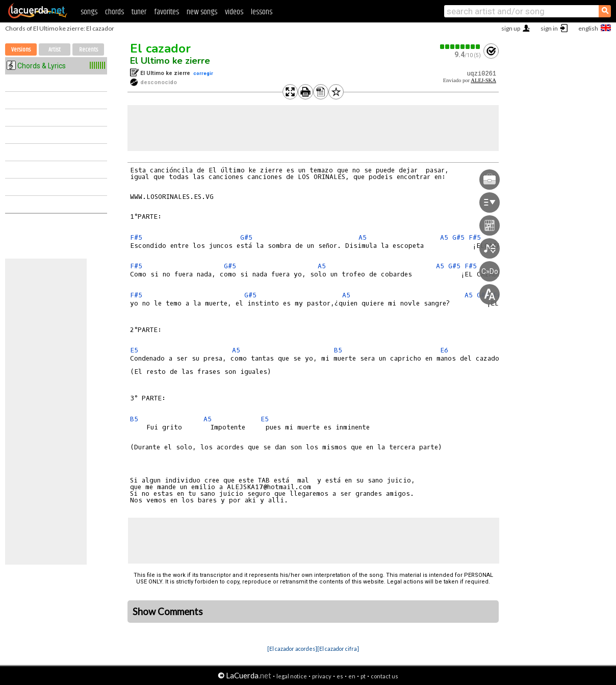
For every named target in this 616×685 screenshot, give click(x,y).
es (340, 676)
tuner (139, 12)
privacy (322, 676)
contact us (384, 676)
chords (114, 12)
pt (363, 676)
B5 (338, 350)
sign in (549, 28)
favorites (166, 12)
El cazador (160, 48)
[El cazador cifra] (338, 649)
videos (234, 12)
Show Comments (168, 612)
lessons (262, 12)
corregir (203, 73)
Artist (55, 50)
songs (89, 12)
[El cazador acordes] (292, 649)
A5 (363, 237)
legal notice (292, 676)
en (352, 676)
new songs (202, 12)
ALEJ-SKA (483, 80)
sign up (511, 28)
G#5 (246, 237)
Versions (21, 50)
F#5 (136, 237)
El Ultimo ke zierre (170, 61)
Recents (88, 50)
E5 (134, 350)
